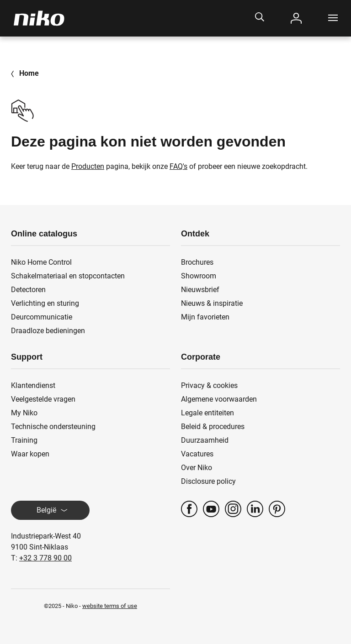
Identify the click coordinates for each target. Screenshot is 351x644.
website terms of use (110, 606)
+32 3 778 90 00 (45, 558)
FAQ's (178, 166)
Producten (88, 166)
